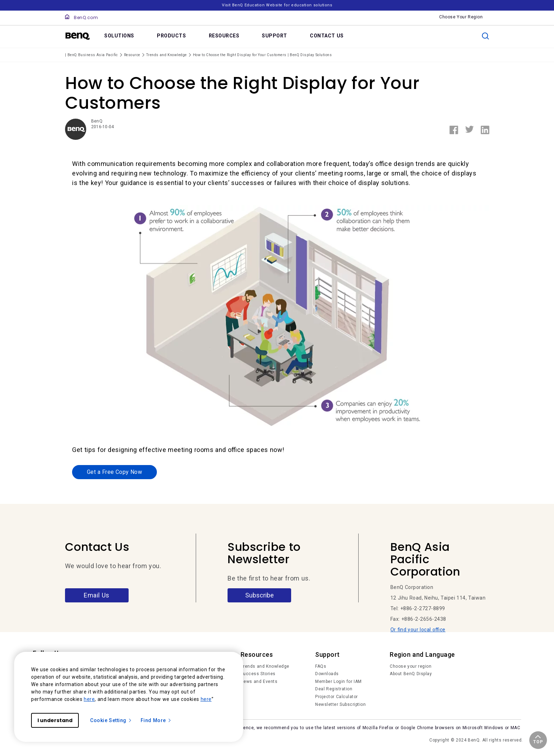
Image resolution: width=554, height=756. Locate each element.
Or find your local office (418, 630)
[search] (485, 36)
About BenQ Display (411, 674)
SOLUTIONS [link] (119, 36)
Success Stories (258, 674)
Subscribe (260, 596)
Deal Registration (334, 690)
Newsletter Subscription (340, 705)
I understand (55, 720)
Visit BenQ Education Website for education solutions (277, 5)
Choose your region (411, 667)
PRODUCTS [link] (171, 36)
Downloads (327, 674)
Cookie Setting (111, 720)
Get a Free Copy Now (114, 472)
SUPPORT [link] (275, 36)
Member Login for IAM (338, 682)
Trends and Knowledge (265, 667)
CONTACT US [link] (327, 36)
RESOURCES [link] (224, 36)
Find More (156, 720)
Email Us (97, 596)
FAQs (321, 667)
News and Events (259, 682)
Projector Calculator (337, 697)
